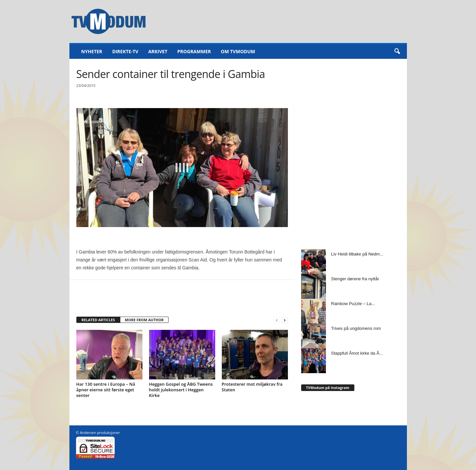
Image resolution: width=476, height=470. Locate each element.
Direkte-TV (125, 51)
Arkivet (158, 51)
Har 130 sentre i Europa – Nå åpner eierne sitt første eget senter (106, 390)
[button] (397, 52)
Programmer (194, 51)
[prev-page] (277, 320)
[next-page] (285, 320)
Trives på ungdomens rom (356, 328)
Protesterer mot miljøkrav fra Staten (252, 387)
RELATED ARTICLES (98, 320)
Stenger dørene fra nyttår (355, 279)
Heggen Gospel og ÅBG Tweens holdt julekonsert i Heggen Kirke (181, 390)
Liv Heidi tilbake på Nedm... (357, 254)
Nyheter (92, 51)
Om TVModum (238, 51)
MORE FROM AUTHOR (144, 320)
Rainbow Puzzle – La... (353, 304)
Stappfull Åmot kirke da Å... (357, 353)
